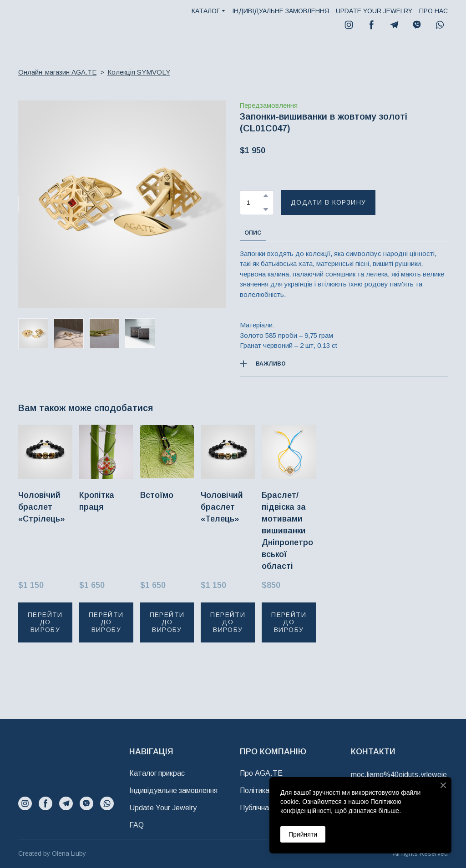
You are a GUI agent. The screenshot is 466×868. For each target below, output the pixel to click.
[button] (349, 25)
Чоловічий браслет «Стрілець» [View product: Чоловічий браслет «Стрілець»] (41, 507)
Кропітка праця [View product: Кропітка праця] (97, 501)
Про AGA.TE (261, 773)
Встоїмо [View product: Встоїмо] (157, 495)
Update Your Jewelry (163, 808)
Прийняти (303, 834)
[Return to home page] (43, 20)
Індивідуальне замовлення (173, 790)
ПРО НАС (433, 11)
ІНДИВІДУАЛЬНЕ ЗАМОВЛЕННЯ (281, 11)
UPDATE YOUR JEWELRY (374, 11)
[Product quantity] (255, 203)
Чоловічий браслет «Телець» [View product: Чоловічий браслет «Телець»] (222, 507)
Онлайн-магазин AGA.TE (57, 72)
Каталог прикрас (157, 773)
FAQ (137, 825)
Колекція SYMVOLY (139, 72)
